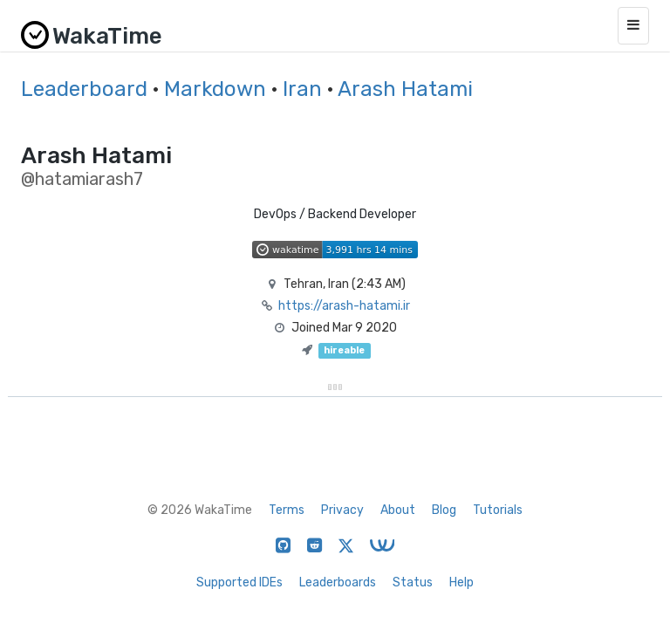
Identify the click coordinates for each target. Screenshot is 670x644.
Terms (287, 510)
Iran (302, 89)
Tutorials (498, 510)
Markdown (215, 89)
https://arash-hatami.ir (344, 306)
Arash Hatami (405, 89)
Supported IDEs (239, 582)
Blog (444, 510)
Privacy (342, 510)
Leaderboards (338, 582)
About (398, 510)
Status (413, 582)
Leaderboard (84, 89)
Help (461, 582)
